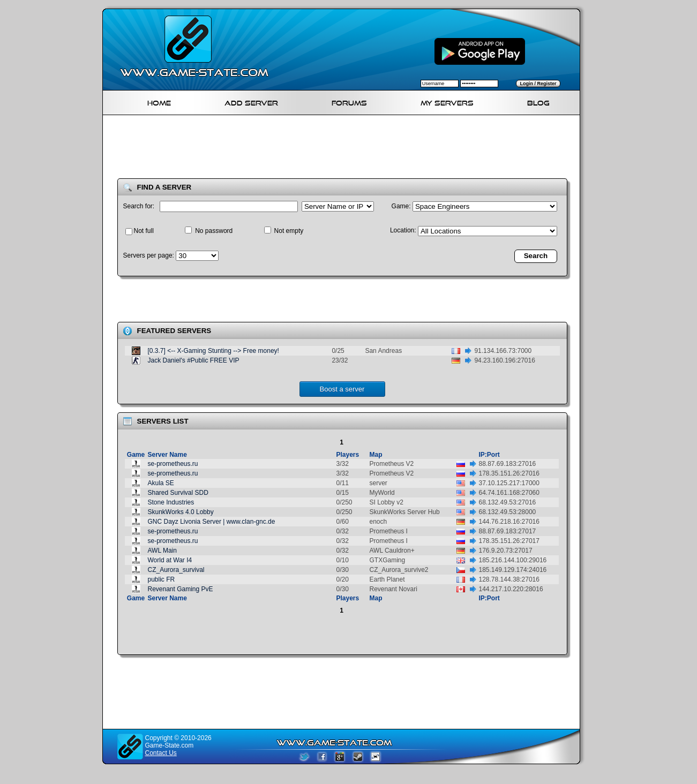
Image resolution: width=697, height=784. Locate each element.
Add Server (251, 101)
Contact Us (161, 753)
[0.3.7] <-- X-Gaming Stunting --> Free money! (213, 351)
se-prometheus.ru (173, 464)
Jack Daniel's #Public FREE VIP (194, 360)
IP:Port (489, 455)
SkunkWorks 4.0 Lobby (181, 512)
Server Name (167, 455)
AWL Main (162, 551)
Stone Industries (171, 502)
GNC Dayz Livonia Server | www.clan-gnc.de (212, 522)
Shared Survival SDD (178, 493)
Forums (349, 101)
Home (159, 101)
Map (376, 455)
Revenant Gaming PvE (181, 589)
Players (348, 455)
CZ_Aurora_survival (176, 570)
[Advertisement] (346, 149)
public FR (162, 579)
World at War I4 (170, 560)
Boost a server (342, 389)
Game (136, 455)
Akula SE (161, 483)
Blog (538, 101)
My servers (447, 101)
